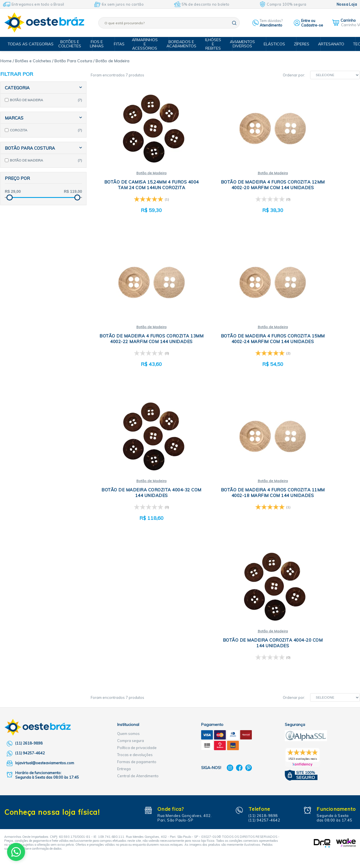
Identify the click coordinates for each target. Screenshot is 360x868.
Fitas (122, 44)
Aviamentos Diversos (243, 44)
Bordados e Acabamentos (184, 44)
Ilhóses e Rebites (215, 44)
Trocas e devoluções (135, 602)
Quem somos (128, 581)
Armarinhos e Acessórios (148, 44)
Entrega (124, 617)
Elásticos (273, 44)
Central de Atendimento (138, 624)
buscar (234, 23)
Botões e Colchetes (76, 44)
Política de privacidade (137, 595)
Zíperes (299, 44)
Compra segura (131, 588)
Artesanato (327, 44)
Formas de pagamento (137, 609)
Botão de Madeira (135, 173)
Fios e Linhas (102, 44)
